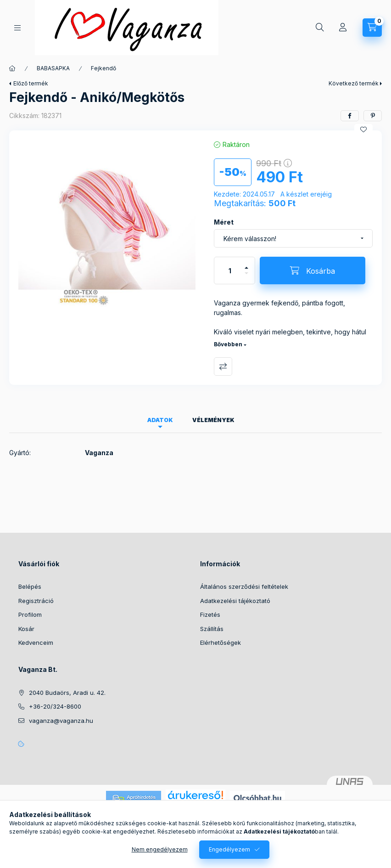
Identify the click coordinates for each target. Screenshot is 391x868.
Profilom (30, 614)
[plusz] (246, 264)
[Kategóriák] (17, 28)
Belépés (30, 586)
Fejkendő (103, 68)
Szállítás (212, 629)
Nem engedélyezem (160, 849)
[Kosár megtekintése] (372, 28)
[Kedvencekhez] (363, 130)
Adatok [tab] (160, 420)
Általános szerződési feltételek (244, 586)
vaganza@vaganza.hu (61, 721)
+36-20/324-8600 (55, 706)
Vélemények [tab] (213, 420)
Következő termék (354, 83)
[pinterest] (373, 116)
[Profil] (343, 28)
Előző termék (31, 83)
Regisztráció (36, 601)
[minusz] (246, 277)
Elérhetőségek (221, 643)
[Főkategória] (12, 68)
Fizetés (210, 614)
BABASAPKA (53, 68)
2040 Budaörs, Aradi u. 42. (67, 693)
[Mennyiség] (230, 271)
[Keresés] (320, 28)
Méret (224, 222)
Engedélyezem (229, 849)
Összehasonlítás (223, 366)
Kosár (26, 629)
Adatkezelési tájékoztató (235, 601)
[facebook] (350, 116)
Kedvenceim (36, 643)
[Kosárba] (313, 271)
